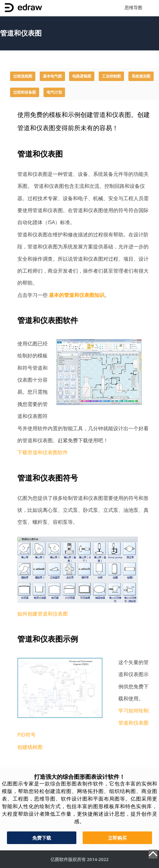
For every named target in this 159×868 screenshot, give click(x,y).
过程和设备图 (25, 92)
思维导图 (133, 8)
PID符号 (26, 735)
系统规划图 (141, 76)
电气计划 (54, 92)
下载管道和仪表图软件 (43, 452)
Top (153, 854)
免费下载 (42, 838)
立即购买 (117, 838)
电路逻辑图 (82, 76)
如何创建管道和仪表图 (43, 614)
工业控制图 (111, 76)
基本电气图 (52, 76)
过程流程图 (23, 76)
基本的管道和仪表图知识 (77, 295)
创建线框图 (30, 747)
